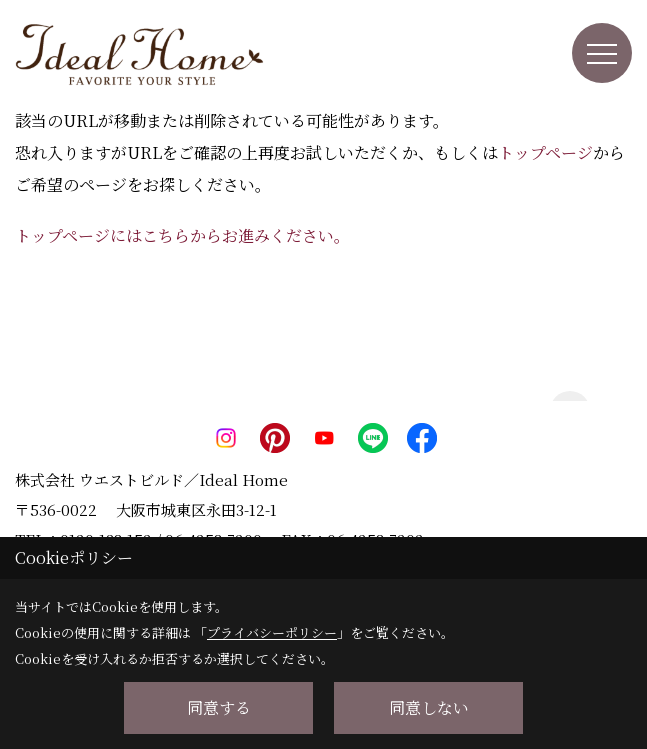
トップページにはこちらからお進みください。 (182, 235)
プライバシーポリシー (272, 632)
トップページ (545, 152)
